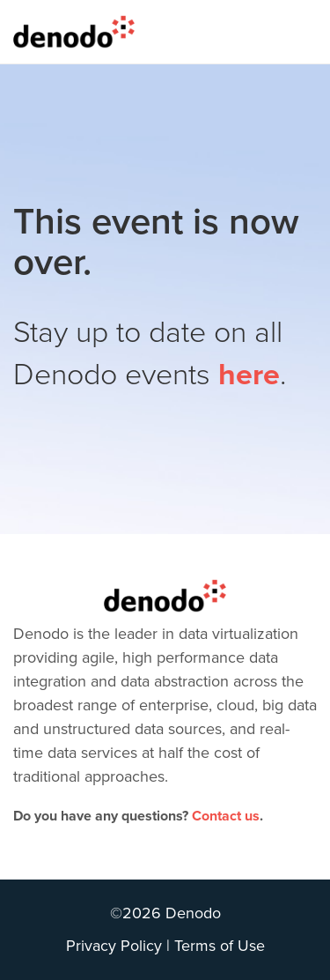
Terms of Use (220, 946)
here (249, 375)
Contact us (226, 816)
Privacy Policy (114, 946)
